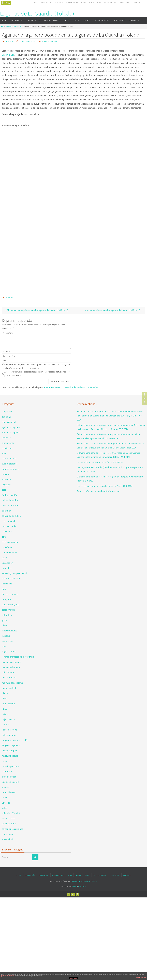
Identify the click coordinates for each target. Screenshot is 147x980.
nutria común (8, 704)
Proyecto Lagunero (11, 745)
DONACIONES (124, 2)
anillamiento (8, 443)
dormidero (7, 568)
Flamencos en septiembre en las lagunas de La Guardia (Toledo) (36, 310)
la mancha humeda (11, 667)
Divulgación (7, 563)
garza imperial (9, 610)
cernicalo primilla (10, 542)
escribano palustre (11, 578)
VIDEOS (91, 2)
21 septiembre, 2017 (28, 41)
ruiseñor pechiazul (11, 766)
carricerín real (8, 521)
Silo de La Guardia (11, 782)
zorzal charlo (8, 839)
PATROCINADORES (110, 2)
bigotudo (6, 485)
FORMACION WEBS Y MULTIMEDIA (84, 881)
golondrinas (8, 615)
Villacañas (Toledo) (11, 813)
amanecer (7, 438)
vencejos (6, 803)
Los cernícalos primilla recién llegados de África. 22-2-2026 (105, 486)
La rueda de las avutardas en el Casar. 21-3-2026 (100, 462)
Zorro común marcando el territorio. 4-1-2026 (99, 491)
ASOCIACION (59, 2)
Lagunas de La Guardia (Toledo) (37, 13)
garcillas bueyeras (10, 605)
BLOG (99, 2)
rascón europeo (9, 751)
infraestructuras (9, 631)
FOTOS (83, 2)
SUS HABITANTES (72, 2)
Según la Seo (8, 55)
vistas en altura (9, 824)
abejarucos (7, 411)
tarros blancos (9, 792)
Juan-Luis (10, 41)
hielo (4, 625)
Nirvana (74, 886)
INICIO (36, 2)
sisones (5, 787)
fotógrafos (7, 599)
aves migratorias (10, 464)
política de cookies (8, 976)
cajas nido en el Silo (11, 516)
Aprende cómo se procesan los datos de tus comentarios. (71, 387)
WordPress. (82, 886)
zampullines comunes (12, 829)
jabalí (4, 646)
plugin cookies (141, 977)
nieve (4, 698)
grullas (5, 620)
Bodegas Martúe (10, 495)
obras (5, 709)
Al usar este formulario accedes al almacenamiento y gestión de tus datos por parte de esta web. (37, 374)
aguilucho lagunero (13, 26)
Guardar (9, 297)
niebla (5, 693)
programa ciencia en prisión (15, 740)
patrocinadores (9, 735)
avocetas (6, 474)
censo (5, 537)
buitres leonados (10, 500)
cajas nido (7, 511)
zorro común (8, 834)
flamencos (7, 584)
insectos (6, 636)
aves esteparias (9, 458)
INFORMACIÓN (46, 2)
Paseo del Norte (10, 730)
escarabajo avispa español (14, 573)
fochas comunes (10, 594)
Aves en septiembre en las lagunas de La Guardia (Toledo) (114, 310)
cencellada (7, 531)
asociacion (7, 448)
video (4, 808)
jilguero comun (9, 651)
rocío (4, 761)
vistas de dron (9, 818)
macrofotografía (10, 678)
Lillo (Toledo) (8, 672)
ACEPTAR (73, 978)
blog (4, 490)
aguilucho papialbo (11, 432)
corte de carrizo (9, 552)
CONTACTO (136, 2)
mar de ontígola (9, 688)
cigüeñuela (7, 547)
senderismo (8, 771)
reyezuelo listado (10, 756)
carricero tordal (9, 526)
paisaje (5, 714)
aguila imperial (9, 422)
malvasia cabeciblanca (13, 683)
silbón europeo (9, 777)
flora (4, 589)
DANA (5, 558)
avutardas (7, 479)
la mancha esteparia (12, 662)
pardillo (6, 725)
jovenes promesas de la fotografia (18, 657)
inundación (7, 641)
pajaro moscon (9, 719)
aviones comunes (10, 469)
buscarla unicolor (10, 505)
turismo (6, 797)
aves (4, 453)
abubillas (6, 417)
